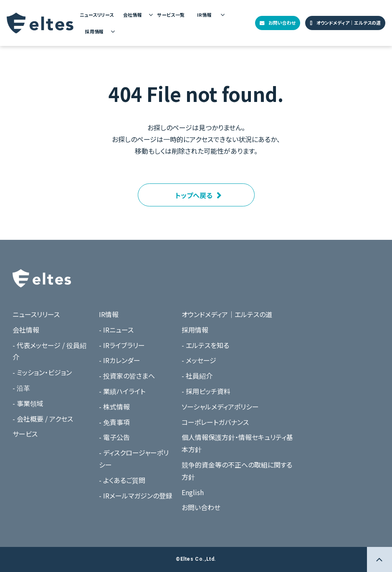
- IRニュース (116, 330)
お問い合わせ (282, 23)
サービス (25, 434)
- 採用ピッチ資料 (206, 391)
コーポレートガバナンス (215, 422)
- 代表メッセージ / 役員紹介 (49, 351)
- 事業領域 (28, 403)
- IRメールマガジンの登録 (136, 496)
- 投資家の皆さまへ (127, 376)
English (193, 492)
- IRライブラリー (122, 345)
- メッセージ (199, 360)
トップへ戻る (194, 195)
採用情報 (94, 31)
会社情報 (133, 15)
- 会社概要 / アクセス (43, 419)
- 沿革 (21, 388)
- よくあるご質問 (122, 480)
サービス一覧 (171, 15)
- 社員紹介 (197, 376)
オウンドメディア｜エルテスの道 (349, 23)
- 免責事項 (114, 422)
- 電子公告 (114, 437)
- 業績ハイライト (122, 391)
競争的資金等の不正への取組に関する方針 (237, 471)
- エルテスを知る (205, 345)
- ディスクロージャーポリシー (134, 459)
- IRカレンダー (120, 360)
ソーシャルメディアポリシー (220, 407)
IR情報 (205, 15)
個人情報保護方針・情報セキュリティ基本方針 (237, 443)
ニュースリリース (97, 15)
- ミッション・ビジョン (42, 372)
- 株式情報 (114, 407)
